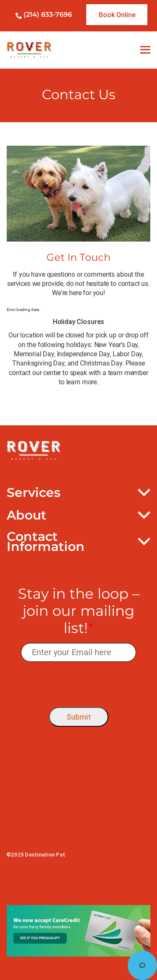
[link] (117, 15)
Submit (79, 717)
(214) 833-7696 (48, 14)
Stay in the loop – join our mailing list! (79, 611)
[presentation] (78, 682)
